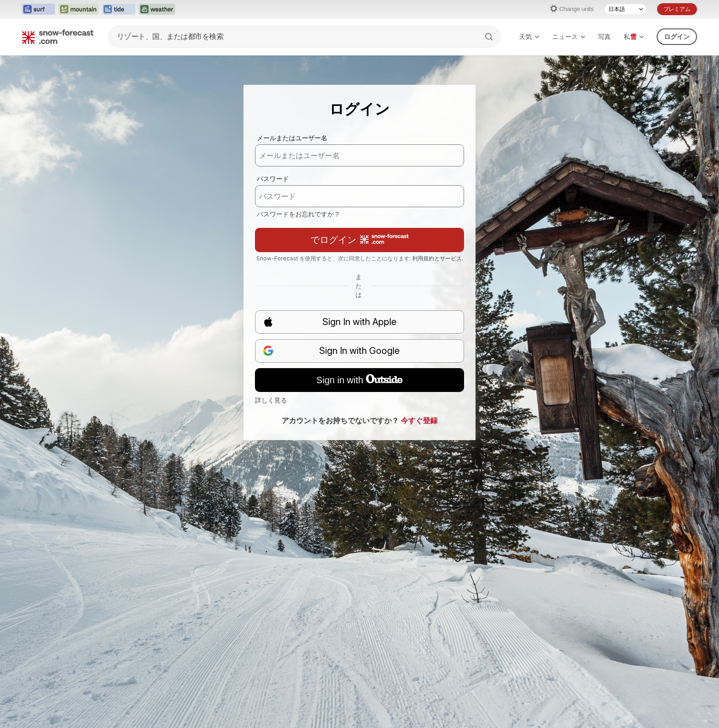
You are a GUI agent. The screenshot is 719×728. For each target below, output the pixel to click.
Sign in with (359, 380)
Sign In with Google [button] (331, 351)
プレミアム (677, 9)
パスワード (273, 179)
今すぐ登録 (419, 420)
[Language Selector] (625, 9)
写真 (604, 36)
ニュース (569, 36)
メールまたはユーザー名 (292, 138)
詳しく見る (271, 400)
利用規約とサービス (437, 258)
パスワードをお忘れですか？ (299, 214)
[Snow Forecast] (58, 37)
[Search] (490, 37)
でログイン (359, 240)
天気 (529, 36)
